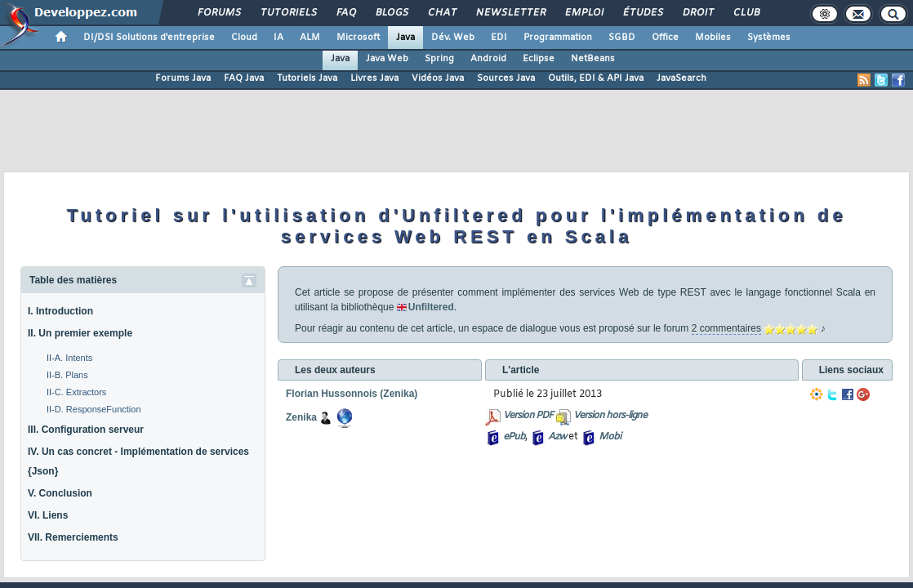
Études (642, 13)
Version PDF (528, 416)
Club (746, 13)
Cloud (244, 38)
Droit (697, 13)
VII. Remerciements (73, 537)
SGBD (622, 38)
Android (488, 59)
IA (278, 38)
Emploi (583, 13)
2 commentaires (726, 328)
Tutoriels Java (307, 78)
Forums (218, 13)
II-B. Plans (67, 375)
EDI (499, 38)
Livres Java (374, 78)
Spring (439, 59)
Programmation (558, 38)
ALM (310, 38)
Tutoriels (288, 13)
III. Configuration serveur (86, 430)
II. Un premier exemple (80, 333)
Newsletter (510, 13)
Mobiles (713, 38)
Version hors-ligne (610, 416)
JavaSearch (681, 78)
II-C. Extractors (76, 392)
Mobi (610, 437)
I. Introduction (60, 311)
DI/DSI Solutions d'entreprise (149, 38)
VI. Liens (48, 515)
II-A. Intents (69, 358)
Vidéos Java (438, 78)
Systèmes (769, 38)
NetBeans (593, 59)
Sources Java (506, 78)
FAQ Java (244, 78)
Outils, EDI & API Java (596, 78)
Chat (441, 13)
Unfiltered (431, 307)
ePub (514, 437)
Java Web (387, 59)
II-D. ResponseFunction (94, 409)
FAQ (345, 13)
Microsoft (358, 38)
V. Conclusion (60, 493)
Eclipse (539, 59)
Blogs (391, 13)
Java (405, 38)
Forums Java (183, 78)
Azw (557, 437)
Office (665, 38)
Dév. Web (453, 38)
